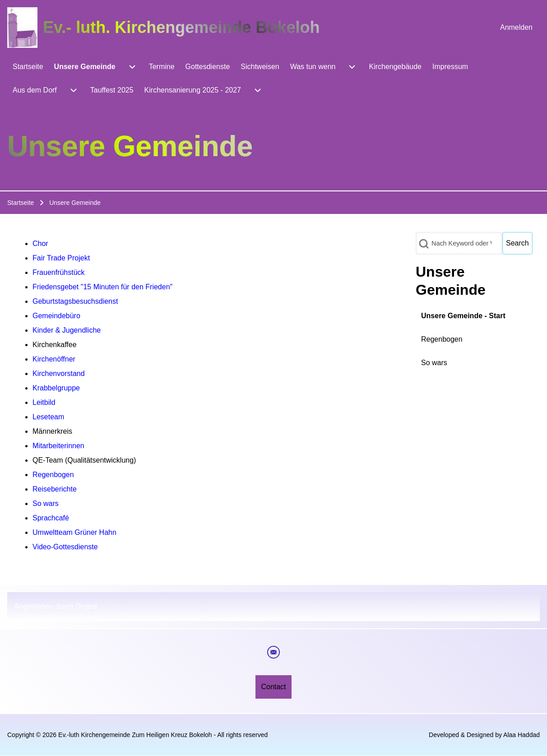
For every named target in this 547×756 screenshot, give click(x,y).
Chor (40, 243)
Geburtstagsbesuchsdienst (75, 301)
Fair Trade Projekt (61, 258)
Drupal (86, 606)
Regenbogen (53, 475)
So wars (46, 503)
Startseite (21, 203)
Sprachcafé (51, 518)
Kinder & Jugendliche (67, 330)
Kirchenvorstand (59, 373)
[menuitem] (516, 28)
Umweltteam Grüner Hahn (74, 532)
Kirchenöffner (54, 359)
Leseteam (48, 417)
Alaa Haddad (522, 735)
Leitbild (44, 402)
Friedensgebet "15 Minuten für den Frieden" (102, 287)
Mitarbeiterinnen (58, 446)
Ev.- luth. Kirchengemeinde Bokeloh (181, 27)
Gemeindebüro (56, 316)
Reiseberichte (55, 489)
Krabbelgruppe (56, 388)
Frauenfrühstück (59, 272)
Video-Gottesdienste (65, 547)
